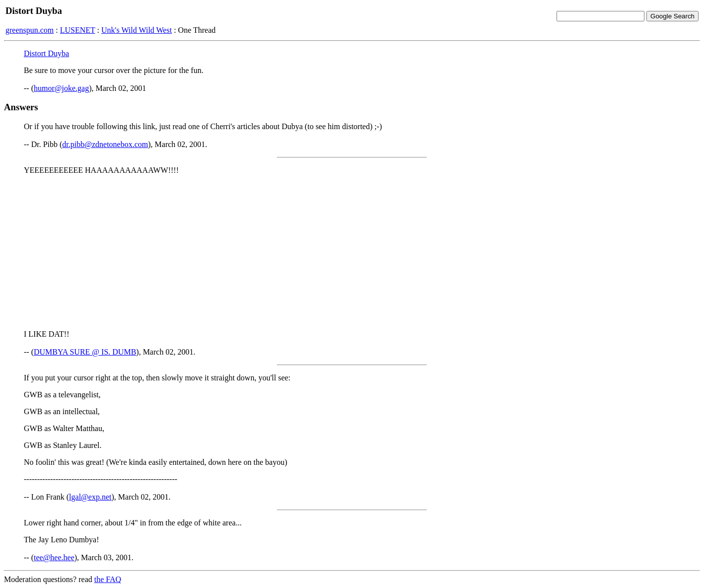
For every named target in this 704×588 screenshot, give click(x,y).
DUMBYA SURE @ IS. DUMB (85, 352)
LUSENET (78, 30)
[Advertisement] (352, 252)
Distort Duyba (46, 53)
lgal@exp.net (90, 497)
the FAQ (108, 579)
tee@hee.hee (54, 557)
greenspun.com (30, 30)
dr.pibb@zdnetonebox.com (105, 144)
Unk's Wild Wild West (137, 30)
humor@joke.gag (61, 88)
